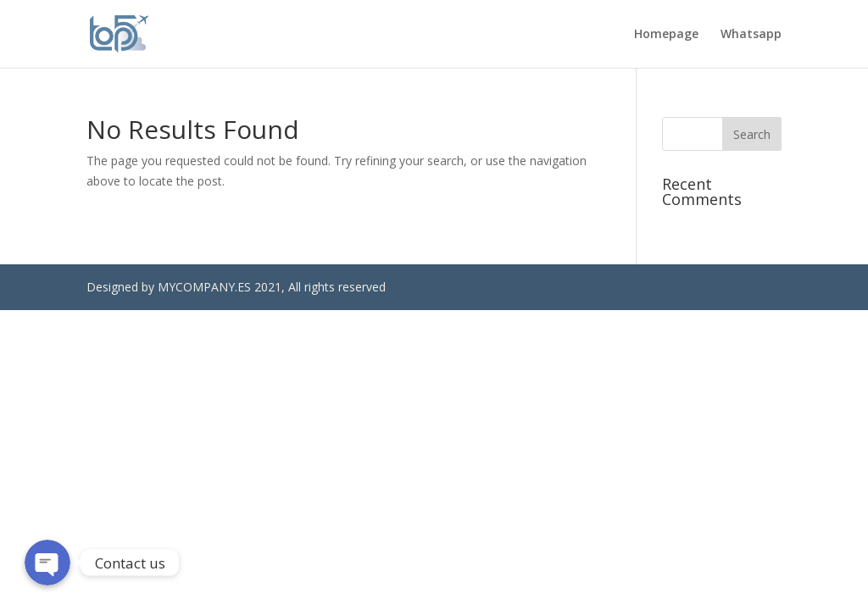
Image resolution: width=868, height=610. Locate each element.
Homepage (666, 35)
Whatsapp (751, 35)
